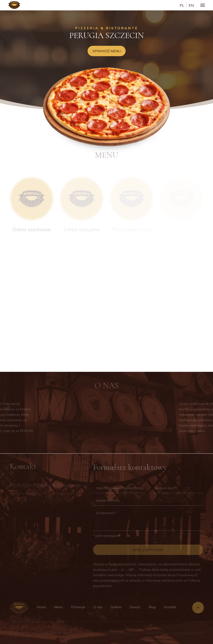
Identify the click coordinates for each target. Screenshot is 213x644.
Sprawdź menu (107, 51)
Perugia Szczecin (106, 35)
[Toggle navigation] (202, 5)
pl (182, 5)
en (191, 5)
